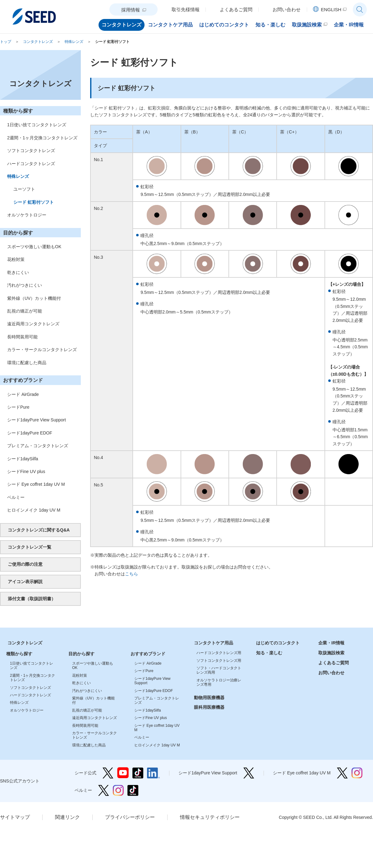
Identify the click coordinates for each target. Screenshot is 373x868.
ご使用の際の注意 (25, 564)
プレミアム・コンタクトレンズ (38, 446)
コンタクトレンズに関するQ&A (39, 530)
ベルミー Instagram (118, 790)
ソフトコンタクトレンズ (31, 151)
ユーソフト (24, 189)
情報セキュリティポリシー (210, 817)
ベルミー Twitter (104, 790)
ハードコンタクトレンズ (31, 164)
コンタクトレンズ (38, 42)
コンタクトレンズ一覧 (30, 547)
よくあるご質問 (334, 663)
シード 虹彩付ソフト (112, 42)
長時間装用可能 (22, 337)
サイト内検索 (360, 9)
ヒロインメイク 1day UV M (34, 510)
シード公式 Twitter (108, 773)
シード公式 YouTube (123, 773)
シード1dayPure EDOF (30, 433)
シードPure (18, 407)
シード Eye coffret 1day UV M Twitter (342, 773)
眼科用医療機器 (209, 707)
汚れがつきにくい (25, 285)
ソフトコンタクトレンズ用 (219, 661)
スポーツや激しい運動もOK (34, 247)
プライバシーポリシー (130, 817)
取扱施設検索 (331, 653)
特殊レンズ (74, 42)
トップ (6, 42)
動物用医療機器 (209, 698)
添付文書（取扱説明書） (32, 599)
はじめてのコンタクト (278, 643)
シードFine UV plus (26, 471)
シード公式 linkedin (153, 773)
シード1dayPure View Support (37, 420)
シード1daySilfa (23, 459)
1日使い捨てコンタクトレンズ (37, 125)
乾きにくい (18, 272)
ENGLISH (331, 9)
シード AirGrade (23, 394)
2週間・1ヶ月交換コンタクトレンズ (42, 138)
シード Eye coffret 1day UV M (36, 484)
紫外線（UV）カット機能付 (34, 298)
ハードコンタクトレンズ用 (219, 653)
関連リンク (67, 817)
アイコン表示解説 (25, 582)
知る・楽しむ (269, 653)
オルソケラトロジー (27, 215)
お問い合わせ (331, 673)
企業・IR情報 (331, 643)
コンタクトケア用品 (214, 643)
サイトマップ (15, 817)
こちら (131, 574)
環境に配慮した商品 (27, 363)
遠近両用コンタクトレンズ (33, 324)
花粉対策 (16, 259)
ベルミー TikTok (133, 790)
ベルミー (16, 497)
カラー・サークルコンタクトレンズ (42, 350)
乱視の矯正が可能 (25, 311)
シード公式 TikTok (138, 773)
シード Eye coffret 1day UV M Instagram (357, 773)
